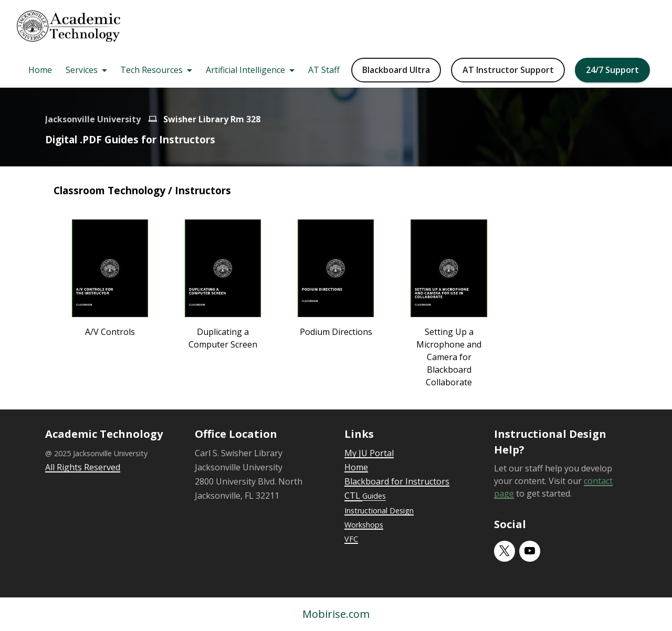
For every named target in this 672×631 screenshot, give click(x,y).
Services (82, 70)
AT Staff (324, 70)
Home (40, 70)
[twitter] (505, 551)
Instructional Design (379, 511)
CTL (353, 496)
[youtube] (530, 551)
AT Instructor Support (508, 70)
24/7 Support (612, 70)
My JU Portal (369, 453)
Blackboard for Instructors (397, 481)
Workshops (364, 525)
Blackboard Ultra (396, 70)
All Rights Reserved (83, 467)
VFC (351, 539)
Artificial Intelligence (245, 70)
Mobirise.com (336, 614)
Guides (374, 496)
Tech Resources (151, 70)
